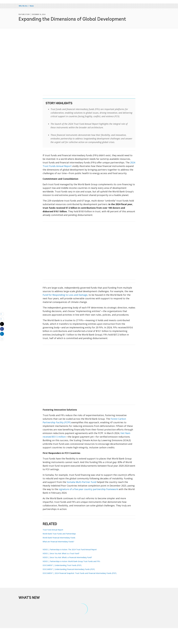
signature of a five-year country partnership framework (88, 489)
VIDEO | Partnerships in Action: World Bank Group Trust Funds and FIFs (71, 561)
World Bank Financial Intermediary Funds (59, 538)
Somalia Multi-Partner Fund (81, 482)
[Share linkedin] (2, 334)
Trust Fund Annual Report (53, 530)
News (32, 6)
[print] (2, 319)
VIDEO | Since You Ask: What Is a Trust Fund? (61, 553)
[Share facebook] (2, 329)
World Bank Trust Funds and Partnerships (59, 534)
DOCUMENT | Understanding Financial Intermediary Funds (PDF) (69, 569)
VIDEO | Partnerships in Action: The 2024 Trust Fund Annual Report (70, 549)
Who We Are (23, 6)
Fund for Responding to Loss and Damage (65, 295)
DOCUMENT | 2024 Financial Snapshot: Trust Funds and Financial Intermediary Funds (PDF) (80, 573)
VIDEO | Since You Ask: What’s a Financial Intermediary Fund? (67, 557)
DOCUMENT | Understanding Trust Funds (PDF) (62, 565)
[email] (2, 314)
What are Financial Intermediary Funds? (58, 542)
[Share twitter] (2, 324)
